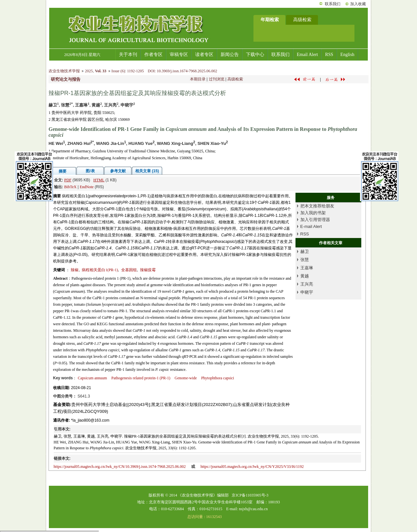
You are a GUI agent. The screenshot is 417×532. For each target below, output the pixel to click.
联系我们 (333, 4)
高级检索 (235, 79)
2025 (89, 71)
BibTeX (70, 187)
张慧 (305, 260)
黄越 (305, 276)
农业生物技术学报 (64, 71)
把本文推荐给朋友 (317, 206)
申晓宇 (307, 292)
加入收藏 (358, 4)
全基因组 (129, 270)
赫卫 (305, 252)
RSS (329, 55)
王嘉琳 (307, 268)
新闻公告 (230, 55)
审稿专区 (179, 55)
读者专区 (204, 55)
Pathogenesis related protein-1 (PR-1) (141, 378)
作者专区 (153, 55)
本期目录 (198, 79)
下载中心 (255, 55)
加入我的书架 (313, 213)
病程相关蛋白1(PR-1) (100, 270)
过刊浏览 (217, 79)
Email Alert (307, 55)
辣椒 (75, 270)
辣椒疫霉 (148, 270)
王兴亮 (307, 284)
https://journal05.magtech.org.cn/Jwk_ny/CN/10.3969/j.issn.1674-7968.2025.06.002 (120, 467)
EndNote (87, 187)
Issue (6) (118, 71)
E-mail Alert (311, 226)
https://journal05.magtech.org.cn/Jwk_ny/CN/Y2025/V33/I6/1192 (252, 467)
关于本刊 (128, 55)
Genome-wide (186, 378)
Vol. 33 (101, 71)
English (347, 55)
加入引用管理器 (315, 220)
